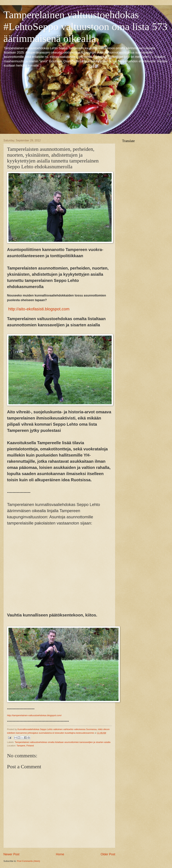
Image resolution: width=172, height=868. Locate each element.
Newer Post (11, 854)
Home (60, 854)
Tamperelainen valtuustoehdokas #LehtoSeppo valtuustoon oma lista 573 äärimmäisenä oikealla (85, 27)
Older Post (108, 854)
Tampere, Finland (25, 746)
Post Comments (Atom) (29, 861)
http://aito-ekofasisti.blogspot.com (39, 309)
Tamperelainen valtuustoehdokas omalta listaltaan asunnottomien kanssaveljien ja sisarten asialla (63, 742)
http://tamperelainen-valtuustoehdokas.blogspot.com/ (34, 715)
